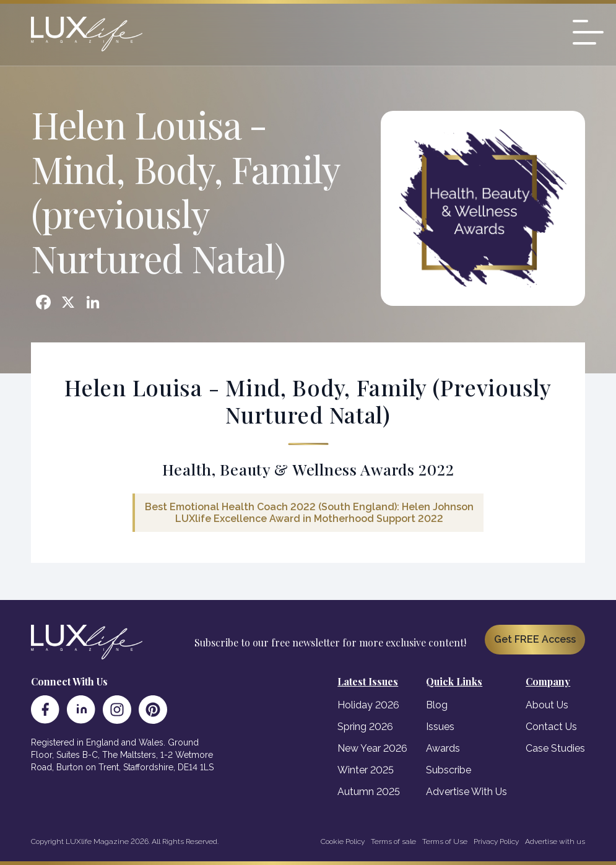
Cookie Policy (343, 841)
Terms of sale (393, 841)
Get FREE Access (535, 639)
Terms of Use (445, 841)
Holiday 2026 (368, 705)
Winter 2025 (366, 770)
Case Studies (555, 748)
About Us (547, 705)
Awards (443, 748)
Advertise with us (555, 841)
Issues (440, 727)
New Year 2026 (372, 748)
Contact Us (551, 727)
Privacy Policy (496, 841)
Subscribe (449, 770)
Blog (437, 705)
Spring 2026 (365, 727)
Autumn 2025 (369, 792)
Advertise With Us (466, 792)
